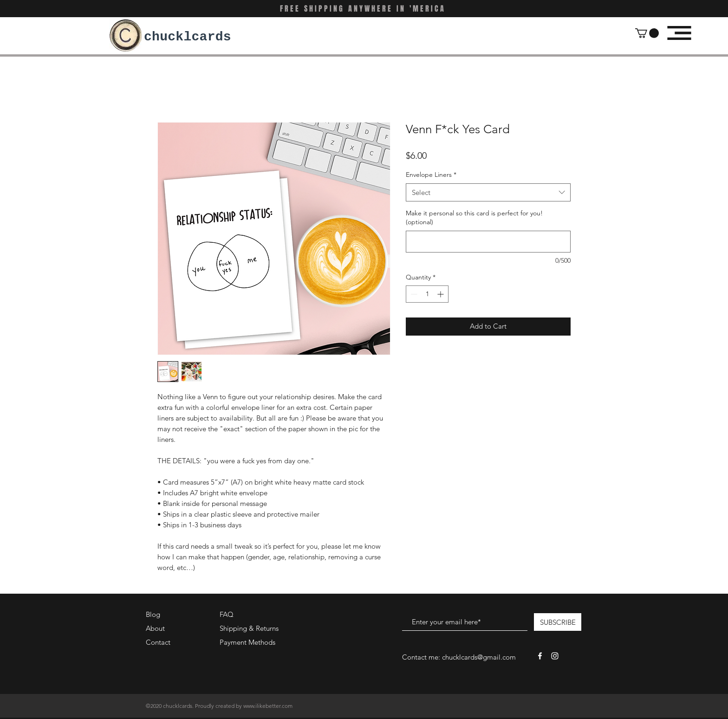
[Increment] (441, 294)
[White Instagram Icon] (555, 656)
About (155, 628)
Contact (158, 642)
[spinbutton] (427, 294)
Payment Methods (248, 642)
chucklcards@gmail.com (479, 657)
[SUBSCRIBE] (558, 622)
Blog (153, 614)
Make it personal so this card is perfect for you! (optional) (474, 218)
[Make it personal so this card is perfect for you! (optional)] (488, 242)
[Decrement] (413, 294)
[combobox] (488, 192)
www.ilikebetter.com (268, 706)
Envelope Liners (431, 175)
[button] (647, 33)
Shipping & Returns (249, 628)
